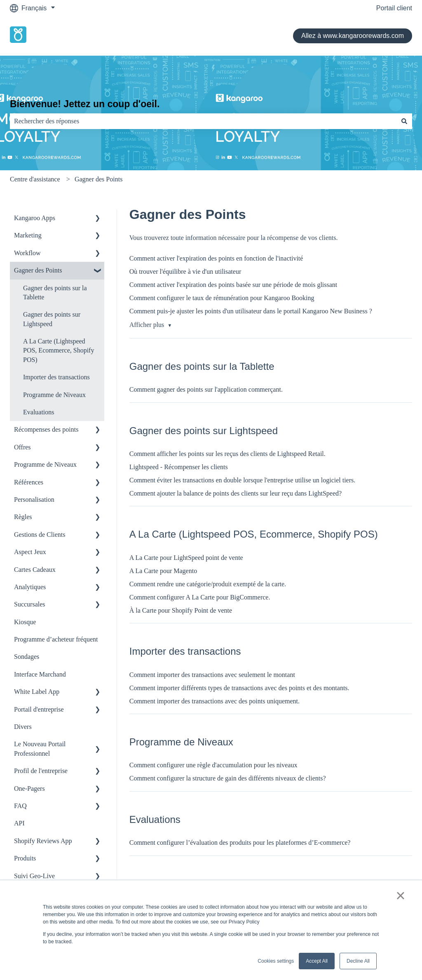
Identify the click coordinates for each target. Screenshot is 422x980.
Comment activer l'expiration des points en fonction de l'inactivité (216, 258)
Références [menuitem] (29, 482)
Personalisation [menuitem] (34, 499)
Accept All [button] (317, 961)
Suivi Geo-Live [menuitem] (34, 876)
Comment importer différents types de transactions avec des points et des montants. (239, 688)
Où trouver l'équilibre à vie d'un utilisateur (185, 271)
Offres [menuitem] (22, 447)
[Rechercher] (404, 121)
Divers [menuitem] (23, 727)
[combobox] (203, 121)
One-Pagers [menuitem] (29, 788)
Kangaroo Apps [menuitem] (35, 218)
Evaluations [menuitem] (39, 412)
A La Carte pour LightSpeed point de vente (186, 558)
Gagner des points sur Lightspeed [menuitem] (52, 319)
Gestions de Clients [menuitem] (40, 535)
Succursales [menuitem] (30, 604)
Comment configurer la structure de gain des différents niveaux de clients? (228, 778)
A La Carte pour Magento (163, 571)
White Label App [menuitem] (37, 692)
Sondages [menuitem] (27, 657)
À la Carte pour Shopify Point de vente (181, 610)
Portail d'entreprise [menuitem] (39, 709)
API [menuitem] (19, 823)
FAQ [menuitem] (20, 806)
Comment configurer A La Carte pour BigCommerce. (200, 597)
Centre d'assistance (35, 179)
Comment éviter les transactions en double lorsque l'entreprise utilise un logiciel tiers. (243, 480)
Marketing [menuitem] (28, 235)
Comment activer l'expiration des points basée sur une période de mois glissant (233, 285)
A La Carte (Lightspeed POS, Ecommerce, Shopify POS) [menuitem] (59, 350)
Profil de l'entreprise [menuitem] (41, 771)
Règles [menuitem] (23, 517)
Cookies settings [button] (276, 961)
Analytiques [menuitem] (30, 587)
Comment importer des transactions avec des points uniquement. (215, 701)
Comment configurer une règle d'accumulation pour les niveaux (213, 765)
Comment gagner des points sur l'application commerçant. (206, 389)
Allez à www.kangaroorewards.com (353, 36)
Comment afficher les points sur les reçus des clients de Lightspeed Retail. (227, 454)
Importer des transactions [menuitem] (56, 377)
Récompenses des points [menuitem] (46, 429)
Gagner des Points (98, 179)
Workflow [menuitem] (27, 253)
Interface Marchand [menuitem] (40, 674)
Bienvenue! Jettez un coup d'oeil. (85, 104)
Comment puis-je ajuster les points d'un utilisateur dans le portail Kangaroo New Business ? (251, 311)
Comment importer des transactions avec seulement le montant (212, 675)
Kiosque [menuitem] (25, 622)
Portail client (394, 8)
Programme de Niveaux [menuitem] (54, 395)
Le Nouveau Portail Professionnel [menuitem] (40, 749)
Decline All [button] (358, 961)
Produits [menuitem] (25, 858)
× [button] (400, 895)
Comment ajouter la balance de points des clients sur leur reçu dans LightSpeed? (236, 493)
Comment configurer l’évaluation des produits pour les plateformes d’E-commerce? (240, 843)
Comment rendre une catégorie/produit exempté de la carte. (208, 584)
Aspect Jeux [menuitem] (30, 552)
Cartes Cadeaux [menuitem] (35, 570)
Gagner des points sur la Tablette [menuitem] (55, 293)
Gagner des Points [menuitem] (38, 270)
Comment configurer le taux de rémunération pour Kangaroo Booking (222, 298)
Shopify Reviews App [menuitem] (43, 841)
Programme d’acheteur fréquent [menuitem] (56, 639)
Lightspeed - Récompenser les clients (179, 467)
